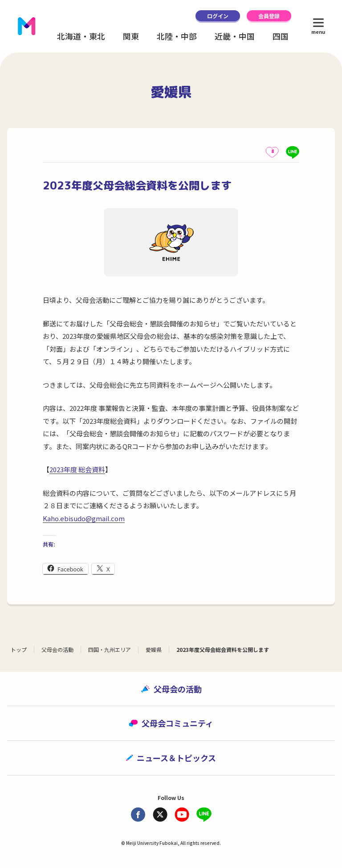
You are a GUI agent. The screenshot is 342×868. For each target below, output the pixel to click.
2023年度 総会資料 (77, 469)
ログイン (218, 16)
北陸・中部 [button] (177, 36)
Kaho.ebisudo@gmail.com (84, 518)
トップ (19, 649)
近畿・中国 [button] (235, 36)
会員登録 (269, 16)
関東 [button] (131, 36)
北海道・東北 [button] (81, 36)
